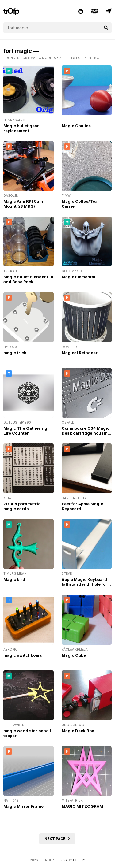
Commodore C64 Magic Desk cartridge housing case (86, 433)
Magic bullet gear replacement (21, 128)
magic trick (15, 353)
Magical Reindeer (80, 353)
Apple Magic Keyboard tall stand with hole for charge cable (84, 584)
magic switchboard (23, 655)
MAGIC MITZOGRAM (82, 806)
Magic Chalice (76, 126)
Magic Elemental (79, 277)
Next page (57, 839)
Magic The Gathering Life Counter (25, 431)
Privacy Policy (72, 860)
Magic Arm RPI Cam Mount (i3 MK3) (23, 204)
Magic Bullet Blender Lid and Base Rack (28, 279)
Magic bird (14, 579)
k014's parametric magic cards (22, 506)
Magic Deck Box (78, 731)
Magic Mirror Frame (23, 806)
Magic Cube (74, 655)
